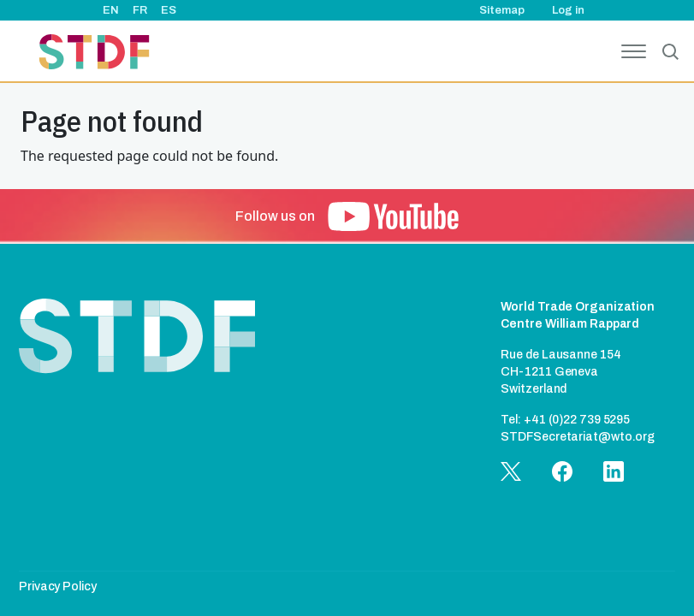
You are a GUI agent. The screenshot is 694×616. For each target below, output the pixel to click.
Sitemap (502, 10)
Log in (568, 10)
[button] (393, 216)
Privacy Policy (58, 586)
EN (111, 10)
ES (169, 10)
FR (140, 10)
